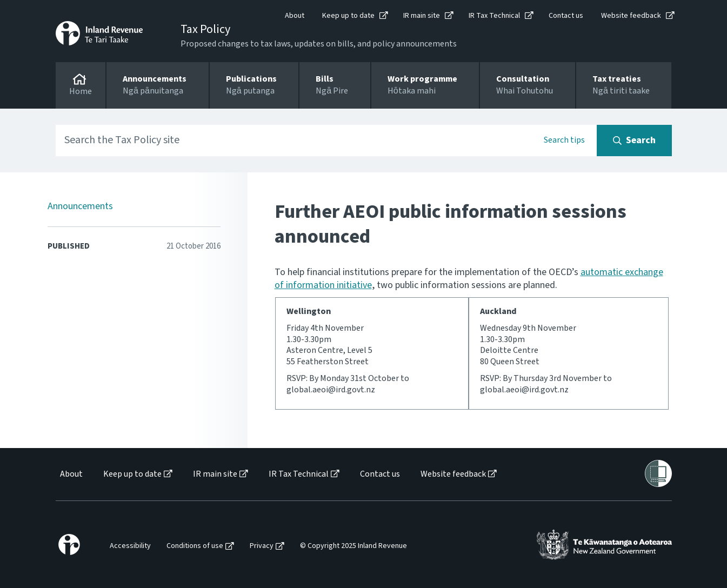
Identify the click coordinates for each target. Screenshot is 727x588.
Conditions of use (195, 546)
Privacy (262, 546)
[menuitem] (71, 474)
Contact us (566, 16)
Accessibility (130, 546)
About (295, 16)
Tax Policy (205, 29)
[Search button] (634, 141)
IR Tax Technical (494, 16)
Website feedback (631, 16)
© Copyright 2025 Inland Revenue (354, 546)
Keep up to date (348, 16)
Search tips (564, 140)
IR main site (422, 16)
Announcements (80, 206)
